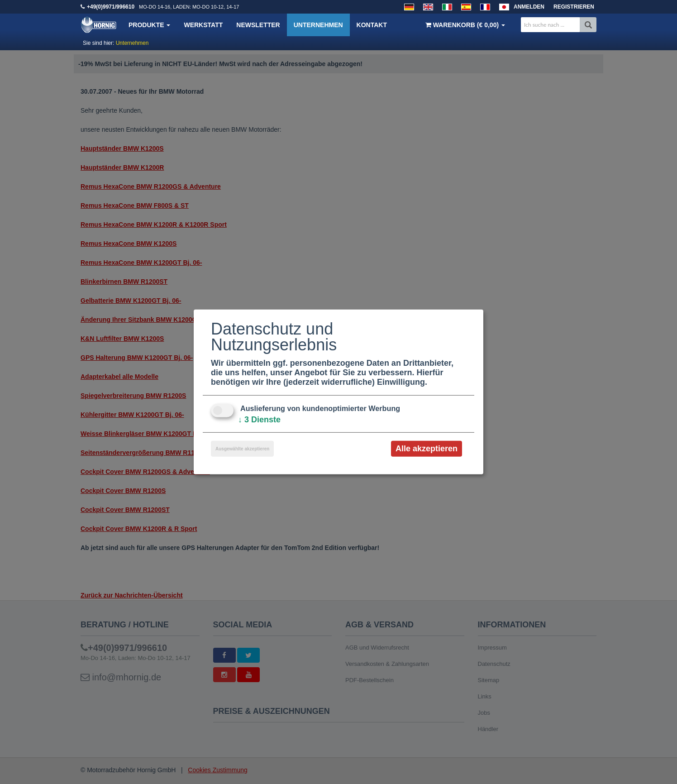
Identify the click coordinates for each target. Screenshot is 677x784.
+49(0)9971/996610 (111, 7)
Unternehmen (318, 25)
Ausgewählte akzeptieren (242, 449)
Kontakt (372, 25)
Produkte (149, 25)
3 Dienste (259, 420)
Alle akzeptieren (427, 449)
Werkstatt (203, 25)
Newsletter (258, 25)
